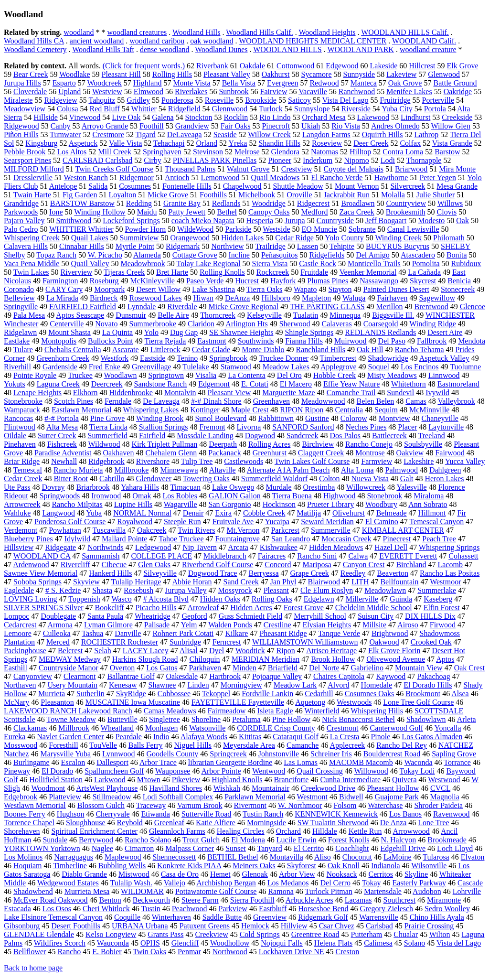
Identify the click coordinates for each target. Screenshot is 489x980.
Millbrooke (131, 470)
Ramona (281, 891)
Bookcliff (110, 608)
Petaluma (246, 719)
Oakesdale (182, 676)
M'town (149, 780)
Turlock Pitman (328, 891)
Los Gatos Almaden (432, 737)
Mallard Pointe (125, 539)
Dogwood (260, 436)
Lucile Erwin (297, 840)
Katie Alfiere (216, 823)
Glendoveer (154, 479)
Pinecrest (397, 539)
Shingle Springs (309, 332)
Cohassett (463, 556)
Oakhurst (276, 74)
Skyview (86, 582)
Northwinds (106, 547)
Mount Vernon (357, 186)
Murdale (278, 487)
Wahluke (17, 513)
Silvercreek (408, 186)
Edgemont (214, 384)
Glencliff (185, 943)
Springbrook (228, 358)
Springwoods (60, 496)
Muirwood (351, 341)
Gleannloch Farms (177, 831)
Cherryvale (112, 814)
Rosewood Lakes (156, 298)
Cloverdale (30, 92)
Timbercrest (338, 358)
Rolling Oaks (272, 599)
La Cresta (345, 737)
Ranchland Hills (320, 350)
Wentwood (269, 771)
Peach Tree (439, 539)
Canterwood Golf (397, 728)
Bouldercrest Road (392, 754)
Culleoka (57, 633)
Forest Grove (304, 608)
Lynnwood (118, 754)
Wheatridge (153, 616)
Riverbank (212, 66)
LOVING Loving (31, 599)
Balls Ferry (146, 745)
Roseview (327, 143)
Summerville (331, 530)
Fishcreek (62, 444)
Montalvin (180, 393)
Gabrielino (367, 668)
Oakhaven (119, 453)
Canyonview (33, 676)
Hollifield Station (56, 780)
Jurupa (295, 221)
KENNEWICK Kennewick (336, 814)
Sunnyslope (312, 109)
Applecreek (348, 745)
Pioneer (280, 160)
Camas (416, 401)
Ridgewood (21, 126)
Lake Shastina (213, 289)
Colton (330, 479)
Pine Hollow (291, 719)
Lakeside (384, 66)
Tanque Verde (339, 633)
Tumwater (65, 135)
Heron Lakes (444, 479)
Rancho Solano (148, 840)
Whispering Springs (449, 547)
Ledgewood (153, 547)
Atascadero (418, 255)
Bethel (227, 212)
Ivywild (437, 393)
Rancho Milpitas (77, 504)
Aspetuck (83, 143)
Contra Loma (403, 152)
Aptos (445, 659)
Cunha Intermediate (350, 780)
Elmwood (149, 92)
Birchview (318, 444)
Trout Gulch (201, 840)
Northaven (20, 685)
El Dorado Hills (428, 685)
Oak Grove (405, 83)
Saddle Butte (222, 917)
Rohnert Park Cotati (183, 633)
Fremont (212, 427)
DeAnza (237, 298)
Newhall (64, 461)
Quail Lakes (90, 238)
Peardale (129, 737)
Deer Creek (371, 143)
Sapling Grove (454, 754)
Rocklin (236, 117)
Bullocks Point (111, 341)
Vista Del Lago (345, 100)
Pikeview (186, 780)
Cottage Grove (195, 255)
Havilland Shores (175, 788)
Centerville (67, 324)
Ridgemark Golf (323, 917)
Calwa (358, 556)
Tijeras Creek (124, 272)
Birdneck (104, 298)
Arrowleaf (203, 608)
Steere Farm (200, 900)
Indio (161, 737)
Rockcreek (273, 272)
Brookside (261, 100)
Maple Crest (250, 410)
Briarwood (411, 169)
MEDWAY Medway (70, 659)
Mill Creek (115, 152)
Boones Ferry (25, 814)
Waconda (418, 762)
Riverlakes (191, 92)
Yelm (189, 625)
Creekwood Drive (328, 788)
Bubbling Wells (122, 866)
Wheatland (117, 728)
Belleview (19, 298)
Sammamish (101, 556)
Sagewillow (437, 298)
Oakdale (252, 66)
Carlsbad (379, 926)
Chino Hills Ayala (437, 917)
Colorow (354, 418)
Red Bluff (105, 109)
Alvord (338, 685)
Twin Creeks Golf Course (115, 169)
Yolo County (344, 238)
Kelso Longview (111, 934)
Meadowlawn (385, 590)
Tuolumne (465, 367)
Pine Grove (107, 418)
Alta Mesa (62, 427)
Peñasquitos (279, 255)
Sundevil (400, 393)
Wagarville (181, 504)
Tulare (23, 350)
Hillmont (432, 513)
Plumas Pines (328, 281)
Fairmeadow (227, 711)
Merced (58, 642)
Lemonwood (220, 178)
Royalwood (135, 522)
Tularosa (436, 857)
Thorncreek (218, 315)
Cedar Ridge (294, 238)
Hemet (220, 874)
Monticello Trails (374, 264)
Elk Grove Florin (394, 651)
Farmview (377, 461)
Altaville (223, 470)
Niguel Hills (193, 745)
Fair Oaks (236, 126)
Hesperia (260, 221)
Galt (407, 479)
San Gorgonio (230, 504)
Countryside (335, 221)
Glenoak (255, 874)
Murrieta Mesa (87, 891)
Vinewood (85, 117)
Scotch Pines (74, 401)
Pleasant (276, 590)
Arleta (467, 719)
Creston (348, 952)
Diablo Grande (84, 874)
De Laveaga (161, 401)
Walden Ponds (230, 625)
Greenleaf (169, 823)
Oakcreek (152, 530)
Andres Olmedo (395, 126)
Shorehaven (22, 831)
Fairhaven (392, 298)
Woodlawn (121, 375)
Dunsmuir (131, 315)
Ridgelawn (20, 332)
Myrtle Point (135, 246)
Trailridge (270, 246)
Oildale (15, 436)
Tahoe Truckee (181, 539)
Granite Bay (182, 203)
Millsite (374, 625)
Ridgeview (60, 100)
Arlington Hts (246, 324)
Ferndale (118, 401)
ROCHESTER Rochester (120, 642)
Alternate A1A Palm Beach (288, 470)
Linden (198, 685)
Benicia (459, 281)
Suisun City (376, 616)
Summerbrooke (153, 324)
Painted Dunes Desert (396, 289)
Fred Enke (105, 367)
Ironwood (106, 496)
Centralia (349, 410)
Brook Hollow (333, 659)
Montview (394, 418)
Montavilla (287, 857)
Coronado (19, 289)
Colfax (410, 143)
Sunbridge (185, 642)
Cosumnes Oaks (370, 694)
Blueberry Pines (28, 539)
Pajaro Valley (24, 221)
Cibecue (114, 565)
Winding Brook (160, 418)
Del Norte (324, 668)
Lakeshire (419, 461)
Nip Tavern (200, 547)
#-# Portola (62, 418)
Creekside (457, 117)
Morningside (266, 823)
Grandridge (21, 203)
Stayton (340, 289)
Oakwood (384, 642)
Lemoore (18, 633)
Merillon (390, 307)
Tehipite (342, 246)
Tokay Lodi (417, 771)
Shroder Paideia (438, 805)
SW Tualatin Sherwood (333, 823)
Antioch (177, 178)
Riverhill (17, 367)
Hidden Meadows (336, 547)
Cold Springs (260, 934)
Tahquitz (102, 100)
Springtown (166, 375)
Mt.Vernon (243, 530)
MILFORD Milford (34, 169)
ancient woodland (97, 41)
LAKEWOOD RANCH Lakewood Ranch (68, 711)
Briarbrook (93, 487)
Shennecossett (175, 857)
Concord (278, 565)
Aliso (323, 857)
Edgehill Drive (403, 848)
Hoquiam (28, 866)
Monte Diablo (263, 350)
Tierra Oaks (264, 289)
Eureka (15, 737)
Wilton (440, 934)
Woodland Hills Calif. (259, 32)
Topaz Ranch (56, 255)
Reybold (130, 823)
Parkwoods (21, 212)
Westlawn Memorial (35, 805)
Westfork (115, 358)
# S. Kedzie (63, 590)
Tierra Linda (108, 427)
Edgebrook (21, 797)
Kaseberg (438, 599)
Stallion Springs (164, 427)
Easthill (16, 668)
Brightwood (390, 633)
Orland (207, 143)
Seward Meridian (327, 522)
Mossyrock (235, 590)
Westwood (444, 780)
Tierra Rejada (165, 341)
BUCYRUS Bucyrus (398, 246)
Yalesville (411, 487)
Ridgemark (183, 246)
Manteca (364, 83)
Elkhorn (85, 393)
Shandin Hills (279, 143)
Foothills (213, 195)
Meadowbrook (143, 264)
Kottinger (205, 410)
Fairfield (152, 436)
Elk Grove (462, 66)
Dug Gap (184, 332)
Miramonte (444, 900)
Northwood (230, 952)
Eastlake (17, 341)
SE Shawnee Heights (241, 332)
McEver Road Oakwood (51, 900)
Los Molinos (23, 857)
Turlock (271, 109)
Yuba (94, 513)
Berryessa (263, 573)
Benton (110, 900)
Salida (98, 186)
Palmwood (402, 470)
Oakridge (458, 92)
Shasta (102, 590)
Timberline (70, 866)
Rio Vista (346, 126)
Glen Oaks (154, 565)
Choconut (357, 857)
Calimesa (378, 943)
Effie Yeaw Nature (351, 384)
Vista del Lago (459, 943)
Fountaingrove (238, 539)
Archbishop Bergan (226, 883)
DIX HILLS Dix (430, 616)
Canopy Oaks (269, 212)
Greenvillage (152, 367)
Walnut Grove (248, 169)
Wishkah (227, 788)
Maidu (147, 212)
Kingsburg (41, 143)
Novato (106, 324)
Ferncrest (227, 642)
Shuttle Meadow (298, 186)
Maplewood (123, 857)
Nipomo (356, 160)
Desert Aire (445, 332)
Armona (60, 625)
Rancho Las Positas (450, 573)
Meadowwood (323, 401)
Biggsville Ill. (393, 315)
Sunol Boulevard (221, 418)
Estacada (17, 909)
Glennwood (229, 109)
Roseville (219, 100)
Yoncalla (447, 728)
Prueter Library (330, 504)
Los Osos (57, 909)
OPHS (150, 943)
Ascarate (126, 350)
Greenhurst (270, 453)
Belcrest (70, 651)
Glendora (286, 152)
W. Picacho (105, 255)
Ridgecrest (313, 203)
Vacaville (313, 92)
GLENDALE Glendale (39, 934)
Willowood (371, 771)
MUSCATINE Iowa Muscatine (133, 702)
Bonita (457, 255)
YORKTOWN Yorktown (42, 848)
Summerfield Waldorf (274, 479)
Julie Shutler (436, 195)
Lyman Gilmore (108, 625)
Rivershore (153, 461)
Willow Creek (269, 135)
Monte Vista (191, 83)
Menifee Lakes (409, 92)
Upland (69, 92)
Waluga (354, 298)
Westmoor (445, 582)
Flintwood (20, 427)
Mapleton (316, 298)
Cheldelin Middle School (374, 608)
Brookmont (423, 694)
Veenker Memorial (368, 272)
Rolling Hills (172, 74)
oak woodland (212, 41)
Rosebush (138, 590)
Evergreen (282, 83)
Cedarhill (319, 694)
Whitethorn (409, 384)
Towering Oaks (206, 479)
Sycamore (317, 74)
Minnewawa (179, 470)
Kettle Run (365, 831)
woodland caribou (157, 41)
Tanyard (270, 848)
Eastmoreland (458, 384)
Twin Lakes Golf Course (312, 461)
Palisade (157, 625)
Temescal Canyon (436, 522)
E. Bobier (107, 952)
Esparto (64, 83)
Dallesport (112, 762)
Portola (435, 109)
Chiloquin (205, 659)
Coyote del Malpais (354, 169)
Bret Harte (172, 272)
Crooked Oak (431, 642)
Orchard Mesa (324, 117)
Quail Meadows (275, 178)
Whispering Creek (32, 238)
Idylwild (77, 539)
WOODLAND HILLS (287, 49)
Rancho (69, 952)
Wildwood (104, 444)
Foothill (152, 126)
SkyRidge (131, 694)
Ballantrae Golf (131, 676)
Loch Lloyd (455, 848)
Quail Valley (90, 264)
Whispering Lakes (151, 410)
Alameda (147, 255)
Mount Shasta (69, 332)
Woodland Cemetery (35, 49)
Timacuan (186, 487)
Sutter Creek (57, 436)
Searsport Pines (27, 160)
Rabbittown (276, 418)
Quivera (404, 780)
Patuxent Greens (205, 926)
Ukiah (311, 126)
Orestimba (319, 487)
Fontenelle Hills (187, 186)
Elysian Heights (327, 625)
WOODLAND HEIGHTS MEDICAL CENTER (313, 41)
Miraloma (429, 496)
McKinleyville (153, 281)
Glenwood (444, 74)
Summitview (139, 238)
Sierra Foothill (252, 900)
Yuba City (397, 109)
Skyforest (302, 866)
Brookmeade (447, 840)
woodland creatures (137, 32)
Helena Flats (333, 943)
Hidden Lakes (242, 238)
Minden (244, 668)
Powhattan (65, 530)
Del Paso (392, 341)
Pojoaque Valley (277, 676)
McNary (16, 702)
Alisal (189, 651)
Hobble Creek (335, 375)
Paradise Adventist (63, 453)
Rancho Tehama (420, 350)
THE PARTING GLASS (327, 307)
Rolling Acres (269, 444)
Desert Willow (158, 289)
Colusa (67, 109)
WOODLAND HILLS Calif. (405, 32)
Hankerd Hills (110, 573)
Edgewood (342, 66)
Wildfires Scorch (60, 943)
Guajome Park (397, 797)
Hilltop (360, 152)
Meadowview (25, 109)
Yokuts (15, 384)
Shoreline (206, 719)
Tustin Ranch (263, 814)
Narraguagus (74, 857)
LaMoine (398, 857)
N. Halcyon (398, 840)
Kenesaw (123, 685)
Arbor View (297, 874)
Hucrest (247, 281)
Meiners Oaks (254, 866)
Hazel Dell (391, 547)
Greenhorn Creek (63, 358)
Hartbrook (225, 676)
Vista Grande (452, 143)
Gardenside (60, 367)
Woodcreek (104, 83)
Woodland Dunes (221, 49)
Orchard (288, 831)
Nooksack (342, 874)
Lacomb (450, 565)
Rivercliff (75, 565)
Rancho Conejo (369, 444)
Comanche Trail (351, 393)
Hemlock (255, 926)
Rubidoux (466, 264)
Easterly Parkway (419, 883)
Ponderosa (177, 100)
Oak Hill (370, 350)
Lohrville (467, 891)
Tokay (372, 883)
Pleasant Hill (121, 74)
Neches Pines (366, 427)
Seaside (225, 135)
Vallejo (175, 883)
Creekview (211, 934)
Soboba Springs (37, 582)
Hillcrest (422, 66)
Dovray (53, 487)
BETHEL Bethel (233, 857)
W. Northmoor (300, 805)
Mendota (472, 341)
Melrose (247, 152)
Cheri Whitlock (106, 909)
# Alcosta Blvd (166, 599)
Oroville (299, 195)
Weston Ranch (85, 178)
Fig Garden (80, 195)
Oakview (410, 453)
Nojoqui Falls (282, 943)
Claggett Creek (321, 453)
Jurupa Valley (186, 590)
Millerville (362, 599)
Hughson (71, 814)
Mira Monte (457, 169)
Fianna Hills (304, 341)
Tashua (92, 633)
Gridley (138, 100)
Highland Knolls (237, 780)
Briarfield (283, 668)
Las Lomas (301, 762)
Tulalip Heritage (136, 582)
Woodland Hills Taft (103, 49)
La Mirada (62, 298)
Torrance (457, 762)
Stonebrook (384, 496)
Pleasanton (57, 702)
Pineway (17, 771)
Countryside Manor (69, 668)
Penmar (189, 952)
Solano (415, 943)
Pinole (380, 737)
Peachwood (190, 909)
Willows (450, 203)
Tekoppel (216, 694)
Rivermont (250, 805)
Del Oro (289, 375)
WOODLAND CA (42, 556)
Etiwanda (156, 814)
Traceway (151, 805)
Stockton (199, 117)
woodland (79, 32)
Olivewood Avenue (396, 659)
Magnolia (445, 797)
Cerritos (381, 874)
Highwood (340, 496)
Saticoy (299, 100)
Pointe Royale (35, 375)
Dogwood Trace (213, 573)
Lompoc (16, 616)
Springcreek (228, 754)
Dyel (217, 651)
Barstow (447, 152)
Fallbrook (432, 341)
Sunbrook (234, 92)
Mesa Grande (457, 186)
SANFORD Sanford (303, 427)
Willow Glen (450, 126)
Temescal (28, 470)
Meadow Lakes (286, 367)
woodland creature (428, 49)
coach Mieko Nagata (203, 221)
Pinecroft (276, 126)
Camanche (303, 745)
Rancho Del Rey (402, 745)
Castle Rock (318, 264)
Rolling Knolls (222, 272)
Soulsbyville (423, 444)
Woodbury (381, 504)
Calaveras (337, 324)
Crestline (277, 625)
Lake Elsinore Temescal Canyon (53, 917)
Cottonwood (295, 66)
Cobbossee (174, 694)
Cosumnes (135, 186)
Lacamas (358, 900)
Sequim (386, 410)
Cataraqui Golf (296, 737)
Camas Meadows (170, 711)
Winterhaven (171, 917)
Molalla (393, 195)
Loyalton (122, 195)
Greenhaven (271, 401)
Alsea (460, 694)
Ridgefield (184, 109)
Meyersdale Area (249, 745)
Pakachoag (433, 676)
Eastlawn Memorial (82, 410)
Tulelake (196, 367)
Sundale (55, 840)
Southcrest (400, 900)
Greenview (270, 917)
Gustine (317, 418)
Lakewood (373, 117)
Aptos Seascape (80, 315)
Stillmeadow (112, 797)
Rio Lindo (275, 117)
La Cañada (424, 272)
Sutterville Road (206, 814)
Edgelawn (319, 599)
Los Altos (72, 152)
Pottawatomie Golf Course (216, 891)
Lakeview (401, 74)
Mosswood (21, 745)
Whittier (144, 109)
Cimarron (139, 848)
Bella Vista (239, 83)
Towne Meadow (71, 719)
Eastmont (212, 341)
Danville (128, 633)
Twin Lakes (31, 272)
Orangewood (190, 238)
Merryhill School (320, 616)
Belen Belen (376, 401)
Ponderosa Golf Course (70, 522)
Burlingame (32, 762)
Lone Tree (433, 823)
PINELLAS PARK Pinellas (215, 160)
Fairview (274, 92)
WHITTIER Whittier (81, 229)
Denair (193, 513)
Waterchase (385, 805)
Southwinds (256, 341)
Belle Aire (173, 315)
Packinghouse (25, 651)
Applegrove (339, 367)
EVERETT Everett (408, 556)
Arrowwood (411, 831)
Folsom (345, 805)
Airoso (408, 625)
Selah (103, 651)
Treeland (432, 436)
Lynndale (142, 307)
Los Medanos (288, 883)
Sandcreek (303, 436)
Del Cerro (335, 883)
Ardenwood (31, 565)
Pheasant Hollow (393, 788)
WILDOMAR (142, 891)
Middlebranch (225, 556)
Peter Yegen (437, 178)
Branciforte (292, 780)
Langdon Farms (326, 135)
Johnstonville (279, 754)
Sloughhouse (86, 823)
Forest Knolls (349, 840)
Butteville (122, 719)
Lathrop (427, 135)
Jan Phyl (283, 582)
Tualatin (306, 315)
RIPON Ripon (302, 410)
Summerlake (437, 590)
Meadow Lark (295, 685)
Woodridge (269, 203)
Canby (61, 126)
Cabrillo (112, 479)
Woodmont (48, 788)
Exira (223, 513)
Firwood (443, 625)
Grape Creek (310, 573)
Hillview (294, 926)
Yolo (151, 332)
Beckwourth (151, 900)
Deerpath (223, 444)
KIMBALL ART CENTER (403, 530)
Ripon (286, 651)
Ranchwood (357, 92)
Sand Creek (241, 582)
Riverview (77, 272)
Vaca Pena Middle (32, 264)
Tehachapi (169, 143)
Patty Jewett (187, 212)
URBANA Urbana (140, 926)
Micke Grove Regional (244, 307)
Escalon (73, 762)
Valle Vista (125, 143)
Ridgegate (60, 547)
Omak (142, 496)
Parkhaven (205, 668)
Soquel (379, 367)
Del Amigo (373, 255)
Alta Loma (357, 470)
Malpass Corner (190, 848)
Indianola (385, 866)
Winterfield (322, 711)
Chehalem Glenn (171, 453)
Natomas (324, 152)
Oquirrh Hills (383, 135)
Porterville (438, 100)
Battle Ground (455, 83)
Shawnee (162, 685)
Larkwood (110, 780)
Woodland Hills (196, 32)
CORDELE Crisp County (276, 728)
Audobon (427, 891)
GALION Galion (235, 496)
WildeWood (195, 229)
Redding (139, 203)
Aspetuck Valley (444, 358)
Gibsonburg (22, 926)
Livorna (249, 427)
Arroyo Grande (105, 126)
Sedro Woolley (447, 909)
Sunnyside (359, 74)
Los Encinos (420, 367)
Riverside (356, 109)
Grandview (192, 126)
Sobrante (362, 229)
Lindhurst (415, 117)
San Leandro (291, 539)
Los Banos (405, 814)
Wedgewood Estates (68, 883)
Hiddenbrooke (131, 393)
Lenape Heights (37, 393)
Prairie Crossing (429, 926)
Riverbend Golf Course (218, 565)
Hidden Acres (251, 608)
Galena (163, 117)
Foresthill (63, 745)
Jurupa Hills (22, 83)
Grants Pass (165, 934)
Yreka (238, 143)
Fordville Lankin (267, 694)
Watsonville (207, 728)
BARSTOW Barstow (82, 203)
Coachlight (352, 848)
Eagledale (19, 590)
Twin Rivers (196, 530)
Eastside (153, 358)
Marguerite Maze (288, 393)
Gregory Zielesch (387, 909)
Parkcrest (285, 530)
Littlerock (165, 350)
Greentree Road (315, 934)
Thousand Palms (190, 169)
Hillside (46, 117)
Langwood (58, 513)
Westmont (312, 797)
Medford (315, 212)
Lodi (388, 160)
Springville (21, 307)
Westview (107, 92)
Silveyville (160, 573)
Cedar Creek (23, 479)
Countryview (406, 203)
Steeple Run (182, 522)
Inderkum (318, 160)
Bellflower (30, 952)
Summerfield (108, 436)
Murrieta (52, 694)
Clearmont (80, 676)
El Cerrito (309, 848)
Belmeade (392, 513)
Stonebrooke (23, 401)
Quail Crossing (319, 771)
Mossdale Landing (205, 436)
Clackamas (30, 728)
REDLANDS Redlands (380, 332)
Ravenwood (451, 814)
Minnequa (345, 315)
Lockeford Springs (131, 221)
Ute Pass (17, 487)
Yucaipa (277, 522)
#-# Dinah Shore (216, 401)
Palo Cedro (21, 229)
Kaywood (391, 676)
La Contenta (247, 375)
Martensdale (383, 891)
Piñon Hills (21, 135)
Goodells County (172, 754)
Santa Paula (105, 616)
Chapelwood (242, 186)
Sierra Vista (270, 264)
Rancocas (18, 418)
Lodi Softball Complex (178, 797)
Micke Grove (168, 195)
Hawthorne (391, 178)
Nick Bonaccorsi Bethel (358, 719)
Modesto (431, 221)
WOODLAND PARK (360, 49)
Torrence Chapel (29, 823)
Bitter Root (71, 479)
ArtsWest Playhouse (107, 788)
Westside (276, 229)
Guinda (401, 599)
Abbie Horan (192, 582)
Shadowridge (388, 358)
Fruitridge (395, 100)
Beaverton (393, 573)
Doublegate (58, 616)
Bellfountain (399, 582)
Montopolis (59, 341)
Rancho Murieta (78, 470)
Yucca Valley (465, 461)
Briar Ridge (22, 461)
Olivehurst (349, 513)
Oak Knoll (344, 866)
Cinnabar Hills (82, 246)
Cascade (470, 883)
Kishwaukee (279, 547)
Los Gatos (162, 668)
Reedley (353, 573)
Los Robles (180, 496)
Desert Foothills (76, 926)
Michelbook (257, 195)
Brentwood (431, 307)
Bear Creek (31, 74)
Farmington (60, 281)
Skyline (416, 874)
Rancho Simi (317, 556)
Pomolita (426, 264)
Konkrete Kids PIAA (189, 866)
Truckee (80, 375)
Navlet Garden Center (70, 737)
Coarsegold (381, 324)
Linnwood (444, 375)
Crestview (297, 169)
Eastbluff (273, 909)
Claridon (201, 324)
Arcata (238, 547)
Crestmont (343, 728)
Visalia (206, 375)
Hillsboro (276, 298)
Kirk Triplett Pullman (164, 444)
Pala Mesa (29, 315)
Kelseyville (264, 315)
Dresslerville (33, 178)
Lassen (308, 246)
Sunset (236, 848)
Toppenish (84, 599)
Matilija (309, 513)
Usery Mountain (73, 685)
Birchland (411, 565)
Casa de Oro (180, 874)
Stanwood (236, 367)
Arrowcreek (22, 504)
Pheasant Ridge (283, 633)
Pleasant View (229, 393)
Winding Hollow (100, 212)
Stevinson (208, 152)
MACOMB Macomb (361, 762)
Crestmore (108, 135)
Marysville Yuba (65, 754)
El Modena (248, 840)
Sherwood (295, 324)
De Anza (393, 823)
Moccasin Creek (346, 539)
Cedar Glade (211, 350)
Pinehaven (20, 444)
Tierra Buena (292, 496)
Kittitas (250, 737)
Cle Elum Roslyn (327, 590)
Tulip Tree (197, 461)
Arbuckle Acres (309, 900)
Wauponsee (173, 771)
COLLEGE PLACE (161, 556)
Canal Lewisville (413, 229)
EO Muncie (319, 229)
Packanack (224, 453)
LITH (360, 582)
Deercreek (107, 384)
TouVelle (103, 745)
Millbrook (74, 728)
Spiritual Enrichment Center (95, 831)
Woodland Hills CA (34, 41)
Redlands (226, 203)
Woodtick (250, 651)
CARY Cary (64, 289)
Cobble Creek (264, 513)
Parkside (238, 229)
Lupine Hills (133, 504)
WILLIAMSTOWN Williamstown (305, 642)
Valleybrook (456, 401)
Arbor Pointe (221, 771)
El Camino (382, 522)
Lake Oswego (233, 487)
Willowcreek (366, 487)
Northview (227, 246)
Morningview (241, 685)
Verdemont (21, 530)
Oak (462, 221)
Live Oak (126, 117)
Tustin (150, 909)
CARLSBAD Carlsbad (97, 160)
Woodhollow (230, 943)
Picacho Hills (156, 608)
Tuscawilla (109, 530)
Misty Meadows (392, 375)
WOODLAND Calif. (424, 41)
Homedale (376, 685)
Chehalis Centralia (73, 350)
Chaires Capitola (339, 676)
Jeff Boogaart (386, 221)
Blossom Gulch (101, 805)
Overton (122, 668)
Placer (407, 427)
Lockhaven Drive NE (292, 952)
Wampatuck (22, 410)
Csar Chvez (337, 926)
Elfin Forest (442, 608)
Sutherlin (90, 694)
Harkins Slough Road (145, 659)
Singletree (165, 719)
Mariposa (317, 565)
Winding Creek (398, 238)
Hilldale (325, 831)
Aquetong (310, 702)
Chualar (406, 934)
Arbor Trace (158, 762)
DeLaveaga (185, 135)
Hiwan (203, 298)
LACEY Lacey (146, 651)
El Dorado (57, 771)
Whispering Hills (377, 711)
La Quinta (117, 332)
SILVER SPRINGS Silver (44, 608)
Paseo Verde (205, 281)
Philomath (449, 238)
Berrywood (96, 840)
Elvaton (473, 857)
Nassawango (379, 281)
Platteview (65, 797)
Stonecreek (458, 289)
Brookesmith (406, 212)
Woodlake (74, 74)
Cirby (152, 160)
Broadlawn (358, 203)
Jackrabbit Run (347, 195)
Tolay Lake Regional (209, 264)
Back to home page (33, 968)
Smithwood (74, 221)
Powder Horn (146, 229)
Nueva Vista (370, 479)
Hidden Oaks (220, 599)
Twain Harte (32, 195)
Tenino (187, 358)
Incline (239, 255)
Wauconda (113, 943)
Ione (56, 212)
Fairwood (450, 453)
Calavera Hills (26, 246)
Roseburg (104, 281)
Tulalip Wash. (132, 883)
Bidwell (351, 797)
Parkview (233, 909)
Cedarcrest (20, 625)
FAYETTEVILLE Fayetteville (238, 702)
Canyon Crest (364, 565)
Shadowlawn (426, 719)
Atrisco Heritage (331, 651)
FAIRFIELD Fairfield (83, 307)
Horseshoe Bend (323, 909)
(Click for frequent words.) (144, 66)
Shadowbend (33, 891)
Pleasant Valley (227, 74)
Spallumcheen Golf (114, 771)
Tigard (146, 135)
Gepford (195, 616)
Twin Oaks (149, 952)
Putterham (367, 934)
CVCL (440, 788)
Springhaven (162, 152)
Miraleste (18, 100)
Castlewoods (244, 461)
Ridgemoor (137, 178)
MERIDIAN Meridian (266, 659)
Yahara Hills (140, 487)
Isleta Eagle (275, 711)
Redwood (324, 83)
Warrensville (378, 917)
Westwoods (354, 702)
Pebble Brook (25, 152)
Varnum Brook (200, 805)
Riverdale (182, 307)
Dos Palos (345, 436)
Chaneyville (440, 418)
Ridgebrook (106, 461)
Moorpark (109, 289)
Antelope (63, 186)
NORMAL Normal (142, 513)
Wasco (121, 599)
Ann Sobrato (428, 504)
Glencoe (473, 307)
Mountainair (271, 788)
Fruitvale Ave (233, 522)
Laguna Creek (58, 384)
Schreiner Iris (331, 754)
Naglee (102, 848)
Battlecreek (389, 436)
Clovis (447, 212)
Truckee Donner (284, 358)
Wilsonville (429, 866)
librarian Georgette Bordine (230, 762)
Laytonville (446, 427)
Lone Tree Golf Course (418, 702)
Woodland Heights (327, 32)
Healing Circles (241, 831)
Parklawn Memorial (255, 797)
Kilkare (236, 633)
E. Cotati (255, 384)
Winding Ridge (433, 324)
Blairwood (324, 582)
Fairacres (272, 556)
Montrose (370, 453)
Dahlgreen (445, 470)
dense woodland (165, 49)
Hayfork (283, 281)
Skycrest (423, 281)
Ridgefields (327, 255)
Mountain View (419, 668)
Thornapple (424, 160)
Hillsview (19, 547)
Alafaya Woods (204, 737)
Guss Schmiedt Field (250, 616)
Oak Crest (469, 668)
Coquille (127, 917)
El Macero (296, 384)
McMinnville (429, 410)
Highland (148, 83)
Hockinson (279, 504)
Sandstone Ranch (161, 384)
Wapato (305, 289)
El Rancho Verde (337, 178)
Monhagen (161, 728)
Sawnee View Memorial (41, 573)
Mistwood (134, 874)
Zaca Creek (357, 212)
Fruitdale (314, 272)
